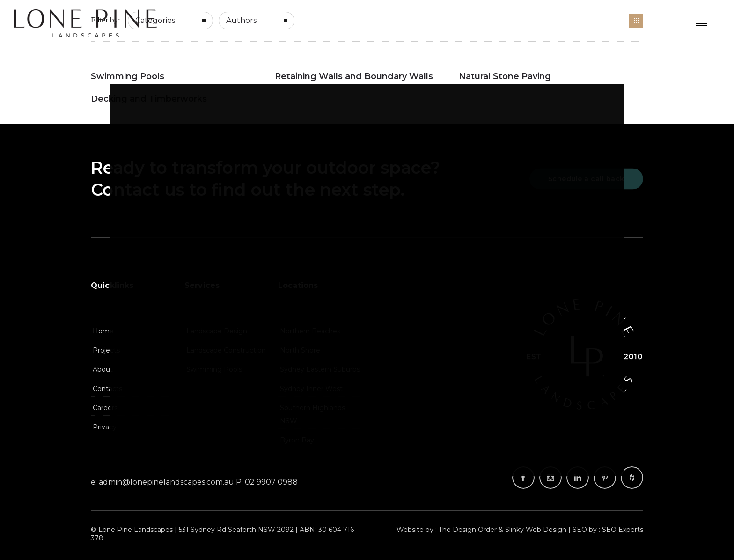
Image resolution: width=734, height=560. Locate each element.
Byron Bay (297, 440)
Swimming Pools (128, 76)
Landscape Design (217, 331)
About (103, 369)
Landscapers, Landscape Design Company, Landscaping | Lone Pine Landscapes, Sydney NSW (85, 23)
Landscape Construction (226, 350)
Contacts (107, 389)
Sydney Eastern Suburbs (320, 369)
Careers (105, 408)
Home (103, 331)
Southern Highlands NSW (312, 414)
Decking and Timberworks (149, 99)
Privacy (105, 427)
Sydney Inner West (311, 389)
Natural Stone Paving (505, 76)
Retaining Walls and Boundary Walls (354, 76)
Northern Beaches (310, 331)
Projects (106, 350)
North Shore (300, 350)
